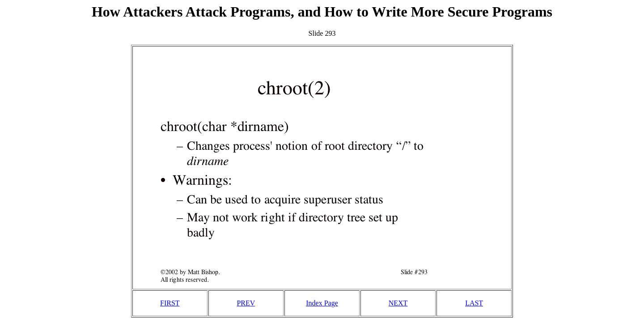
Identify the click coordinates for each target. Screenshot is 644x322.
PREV (246, 303)
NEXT (398, 303)
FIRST (170, 303)
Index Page (322, 303)
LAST (474, 303)
